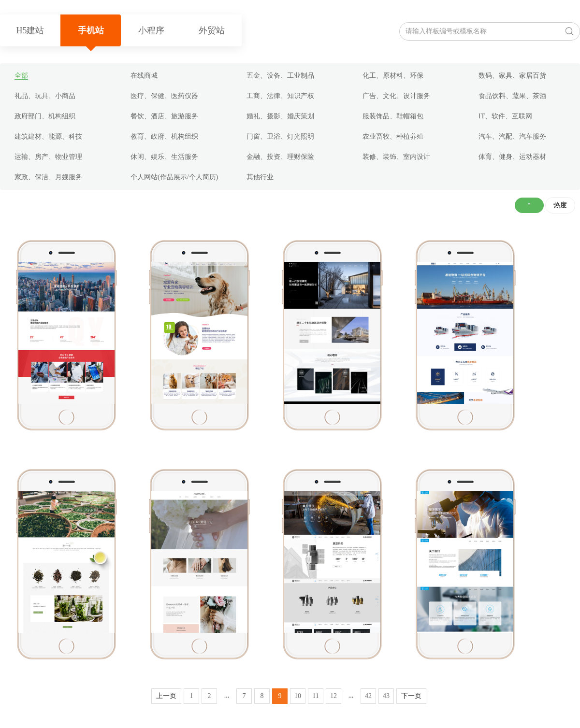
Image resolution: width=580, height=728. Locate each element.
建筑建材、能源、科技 (48, 136)
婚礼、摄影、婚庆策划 (280, 116)
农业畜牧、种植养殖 (393, 136)
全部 (21, 76)
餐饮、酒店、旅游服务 (164, 116)
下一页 (411, 696)
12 (333, 696)
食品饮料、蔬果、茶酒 (512, 96)
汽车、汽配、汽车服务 (512, 136)
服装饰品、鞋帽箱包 (393, 116)
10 (298, 696)
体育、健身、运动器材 (512, 157)
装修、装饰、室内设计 (396, 157)
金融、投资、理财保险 (280, 157)
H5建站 (30, 30)
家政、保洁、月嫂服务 (48, 177)
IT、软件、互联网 (505, 116)
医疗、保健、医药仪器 (164, 96)
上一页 (166, 696)
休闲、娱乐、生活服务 (164, 157)
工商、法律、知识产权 (280, 96)
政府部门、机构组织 (45, 116)
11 (315, 696)
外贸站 (212, 30)
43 (386, 696)
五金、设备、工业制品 (280, 76)
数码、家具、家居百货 (512, 76)
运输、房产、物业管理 (48, 157)
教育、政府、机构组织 (164, 136)
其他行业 (260, 177)
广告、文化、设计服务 (396, 96)
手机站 (91, 30)
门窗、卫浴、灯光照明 (280, 136)
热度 (560, 205)
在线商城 (144, 76)
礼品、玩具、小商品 (45, 96)
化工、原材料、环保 (393, 76)
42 (368, 696)
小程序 (151, 30)
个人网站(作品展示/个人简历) (174, 177)
